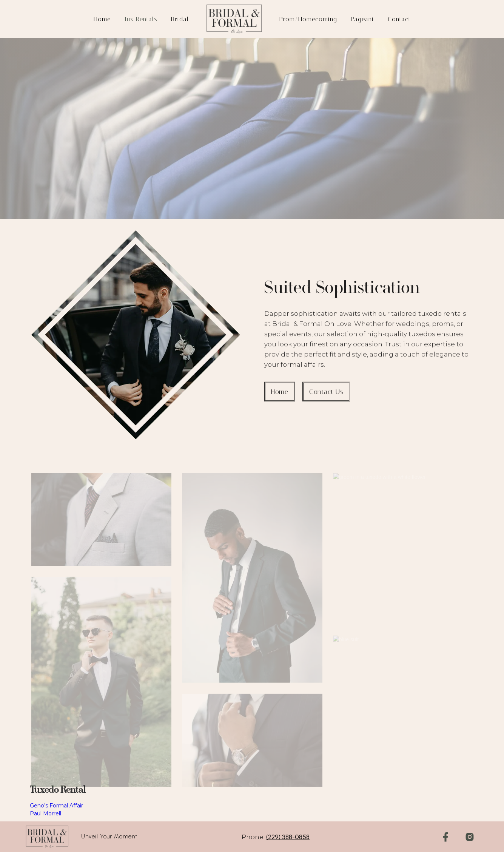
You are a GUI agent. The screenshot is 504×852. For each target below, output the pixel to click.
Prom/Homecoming (308, 19)
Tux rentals (141, 19)
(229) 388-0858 (288, 837)
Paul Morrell (45, 813)
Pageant (362, 19)
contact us (326, 397)
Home (102, 19)
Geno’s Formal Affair (56, 806)
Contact (399, 19)
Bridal (180, 19)
